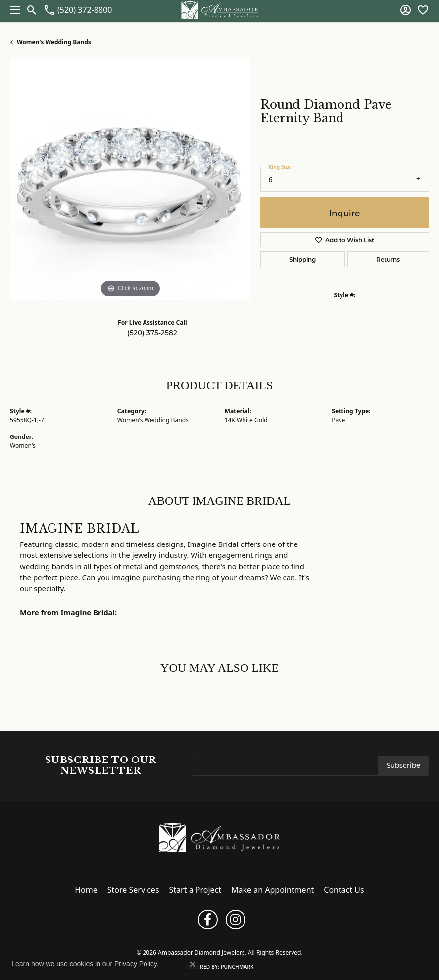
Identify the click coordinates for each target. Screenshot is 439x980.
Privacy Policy (183, 936)
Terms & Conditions (224, 936)
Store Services (133, 890)
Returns (388, 259)
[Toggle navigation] (12, 10)
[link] (77, 10)
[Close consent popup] (193, 964)
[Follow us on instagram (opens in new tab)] (236, 920)
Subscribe (403, 765)
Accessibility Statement (277, 936)
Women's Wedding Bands (54, 42)
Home (86, 890)
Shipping (302, 259)
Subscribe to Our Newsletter (101, 765)
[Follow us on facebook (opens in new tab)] (208, 920)
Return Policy (150, 936)
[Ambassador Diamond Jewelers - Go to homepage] (219, 836)
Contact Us (344, 890)
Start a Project (195, 890)
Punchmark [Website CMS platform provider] (237, 967)
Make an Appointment (272, 890)
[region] (130, 180)
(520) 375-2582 (152, 333)
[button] (32, 10)
